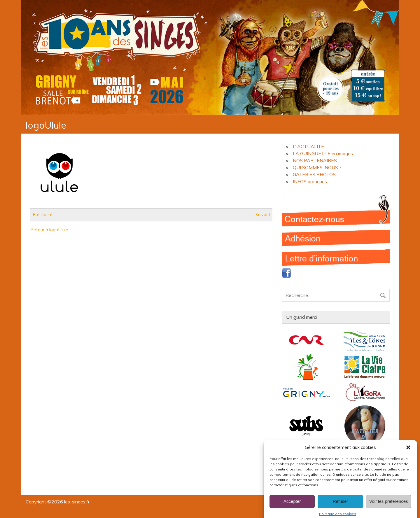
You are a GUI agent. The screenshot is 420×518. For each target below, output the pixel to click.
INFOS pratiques (310, 181)
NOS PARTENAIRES (315, 160)
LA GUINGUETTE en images (323, 153)
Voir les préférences (389, 507)
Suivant (263, 215)
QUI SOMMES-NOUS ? (317, 167)
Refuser (341, 507)
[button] (408, 453)
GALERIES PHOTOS (314, 174)
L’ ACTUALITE (308, 146)
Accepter (292, 507)
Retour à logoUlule (49, 230)
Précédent (43, 215)
